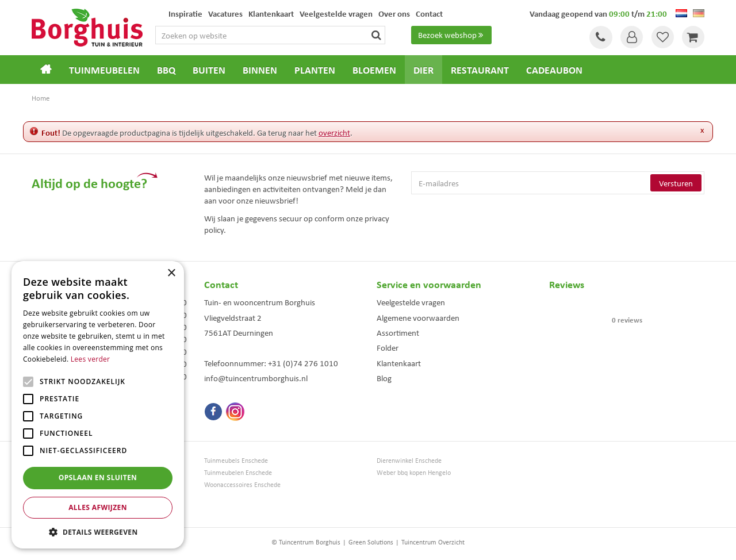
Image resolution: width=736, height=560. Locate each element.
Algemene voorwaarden (418, 317)
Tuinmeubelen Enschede (238, 472)
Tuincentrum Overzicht (433, 542)
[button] (98, 532)
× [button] (171, 273)
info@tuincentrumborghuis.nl (256, 378)
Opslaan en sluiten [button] (98, 477)
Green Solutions (371, 542)
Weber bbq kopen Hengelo (414, 472)
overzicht (334, 132)
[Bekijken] (693, 37)
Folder (388, 347)
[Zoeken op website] (283, 35)
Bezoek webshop (452, 35)
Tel (598, 37)
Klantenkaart (399, 363)
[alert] (98, 405)
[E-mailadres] (558, 183)
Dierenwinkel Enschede (409, 460)
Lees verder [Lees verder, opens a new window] (91, 359)
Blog (384, 378)
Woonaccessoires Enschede (242, 484)
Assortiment (398, 332)
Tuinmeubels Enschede (236, 460)
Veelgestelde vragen (411, 302)
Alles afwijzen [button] (98, 507)
